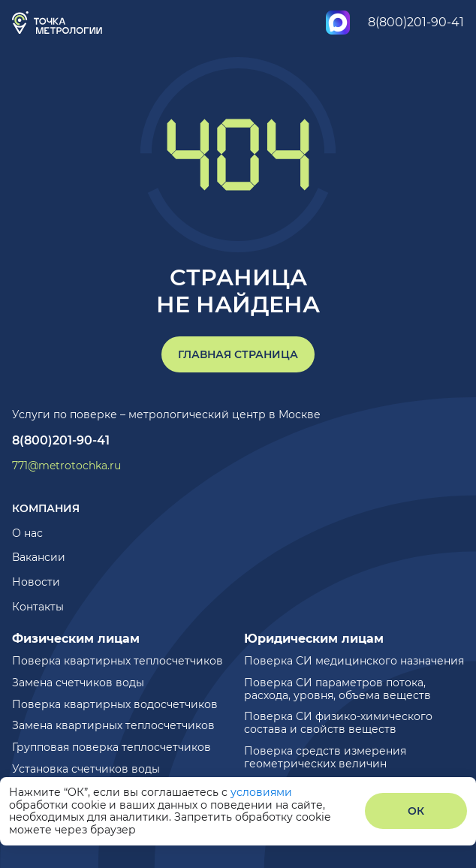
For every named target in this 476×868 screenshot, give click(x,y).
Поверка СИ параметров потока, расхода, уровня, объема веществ (337, 689)
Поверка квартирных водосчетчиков (115, 704)
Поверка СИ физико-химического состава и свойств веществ (338, 723)
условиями (261, 792)
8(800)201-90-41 (416, 22)
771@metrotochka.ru (66, 466)
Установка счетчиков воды (86, 769)
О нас (27, 533)
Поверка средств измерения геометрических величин (325, 757)
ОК (416, 811)
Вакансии (39, 557)
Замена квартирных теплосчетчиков (113, 725)
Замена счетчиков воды (78, 683)
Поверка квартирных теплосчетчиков (117, 661)
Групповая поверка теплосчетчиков (111, 747)
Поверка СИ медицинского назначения (354, 661)
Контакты (38, 607)
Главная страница (238, 354)
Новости (36, 582)
